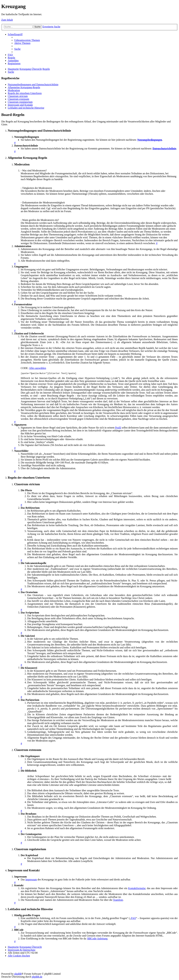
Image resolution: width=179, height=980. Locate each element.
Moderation (14, 90)
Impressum (31, 880)
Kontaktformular (137, 889)
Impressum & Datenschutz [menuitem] (22, 950)
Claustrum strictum (18, 96)
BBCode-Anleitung (97, 939)
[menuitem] (27, 40)
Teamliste (118, 900)
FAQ (133, 919)
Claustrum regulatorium (20, 102)
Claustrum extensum (18, 99)
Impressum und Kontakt (20, 105)
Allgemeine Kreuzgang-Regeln (24, 87)
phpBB (18, 974)
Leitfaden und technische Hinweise (26, 108)
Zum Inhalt (7, 20)
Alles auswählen (37, 368)
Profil (118, 428)
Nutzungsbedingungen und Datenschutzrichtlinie (33, 84)
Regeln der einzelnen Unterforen (25, 93)
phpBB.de (37, 977)
